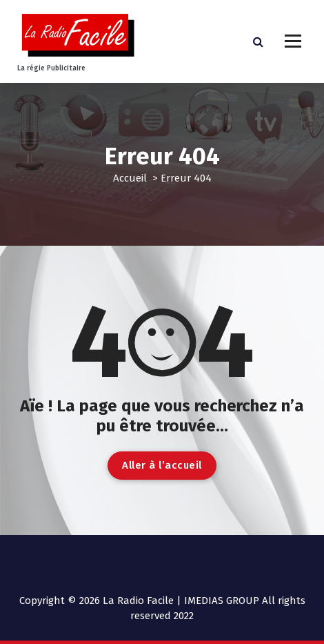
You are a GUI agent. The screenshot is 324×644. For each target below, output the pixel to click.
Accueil (130, 178)
